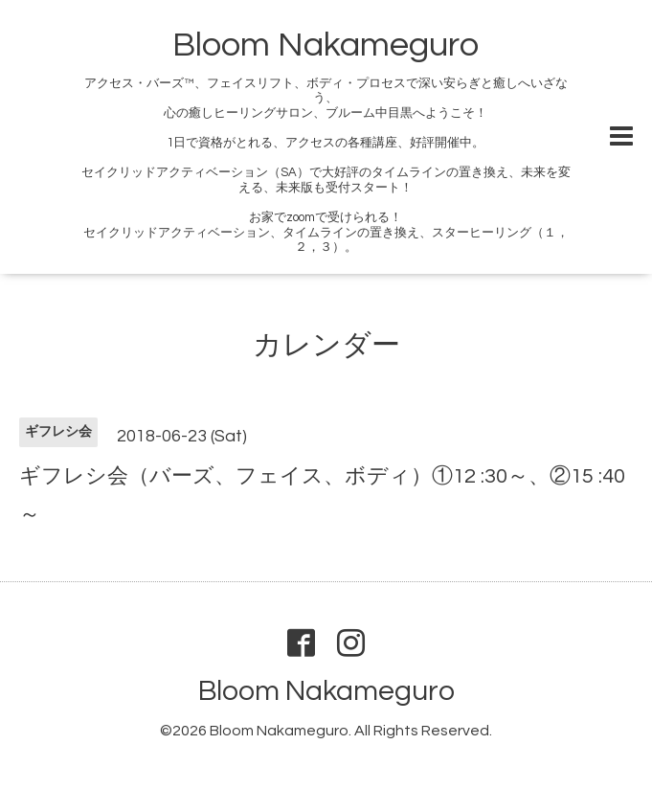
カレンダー (326, 345)
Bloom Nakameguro (326, 45)
